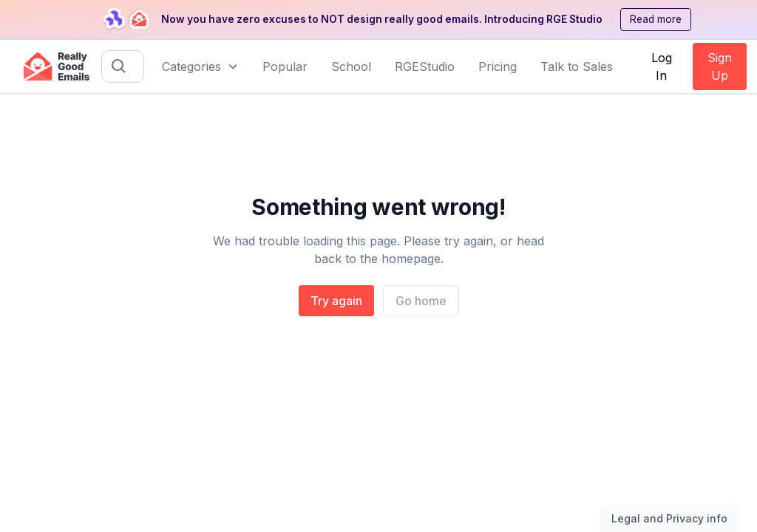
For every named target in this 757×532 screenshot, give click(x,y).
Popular (285, 66)
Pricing (498, 66)
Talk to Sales (577, 66)
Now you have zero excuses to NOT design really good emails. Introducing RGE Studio (382, 19)
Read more (656, 19)
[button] (200, 66)
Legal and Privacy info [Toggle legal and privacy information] (669, 518)
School (351, 66)
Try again (336, 301)
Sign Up (720, 66)
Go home (421, 301)
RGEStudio (425, 66)
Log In (662, 66)
